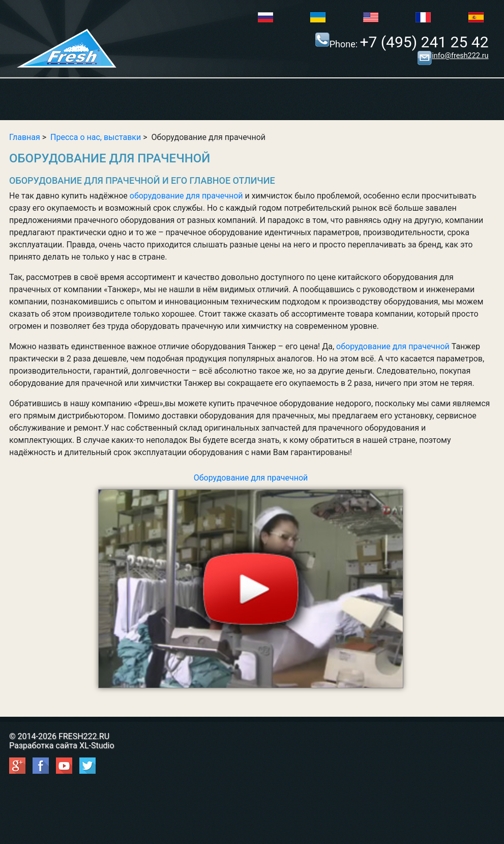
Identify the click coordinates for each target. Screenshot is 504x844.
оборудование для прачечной (186, 196)
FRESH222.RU (84, 736)
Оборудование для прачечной (251, 581)
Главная (25, 137)
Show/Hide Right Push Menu (252, 100)
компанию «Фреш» (127, 403)
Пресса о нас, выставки (96, 137)
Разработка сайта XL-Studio (62, 745)
